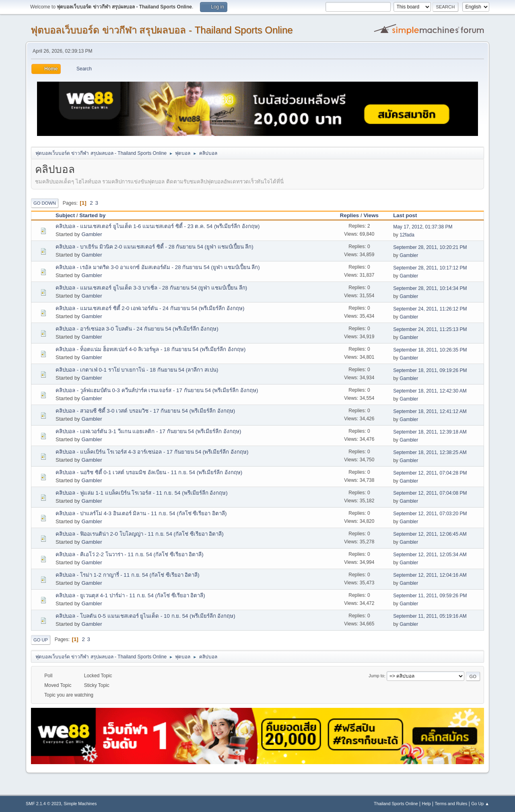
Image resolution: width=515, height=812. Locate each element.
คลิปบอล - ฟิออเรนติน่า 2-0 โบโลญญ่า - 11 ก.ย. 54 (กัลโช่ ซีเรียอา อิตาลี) (140, 534)
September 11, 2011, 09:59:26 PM (430, 596)
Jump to (376, 676)
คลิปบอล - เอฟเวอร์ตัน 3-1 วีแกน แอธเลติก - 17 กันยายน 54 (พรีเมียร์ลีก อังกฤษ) (148, 431)
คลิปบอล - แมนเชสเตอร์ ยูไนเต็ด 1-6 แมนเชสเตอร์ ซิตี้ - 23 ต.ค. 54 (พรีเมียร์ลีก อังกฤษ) (158, 226)
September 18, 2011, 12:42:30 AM (430, 391)
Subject (65, 215)
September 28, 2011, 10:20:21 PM (430, 247)
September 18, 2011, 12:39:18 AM (430, 432)
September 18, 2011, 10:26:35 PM (430, 350)
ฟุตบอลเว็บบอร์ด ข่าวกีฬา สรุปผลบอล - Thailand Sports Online (162, 30)
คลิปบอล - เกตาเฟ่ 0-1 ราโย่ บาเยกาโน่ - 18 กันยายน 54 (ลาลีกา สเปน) (137, 370)
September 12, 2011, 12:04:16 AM (430, 575)
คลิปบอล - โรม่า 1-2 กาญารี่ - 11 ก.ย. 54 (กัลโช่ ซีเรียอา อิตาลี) (128, 575)
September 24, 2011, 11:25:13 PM (430, 329)
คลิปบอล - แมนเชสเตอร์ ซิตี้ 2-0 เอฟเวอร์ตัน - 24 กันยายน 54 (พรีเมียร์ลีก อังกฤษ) (150, 308)
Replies (349, 215)
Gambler (92, 234)
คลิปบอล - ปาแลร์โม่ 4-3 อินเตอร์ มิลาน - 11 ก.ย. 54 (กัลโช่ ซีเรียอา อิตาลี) (141, 513)
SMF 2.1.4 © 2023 (43, 804)
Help (426, 804)
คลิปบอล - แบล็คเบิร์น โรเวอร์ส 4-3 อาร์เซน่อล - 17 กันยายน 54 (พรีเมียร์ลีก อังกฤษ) (152, 452)
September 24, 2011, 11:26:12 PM (430, 309)
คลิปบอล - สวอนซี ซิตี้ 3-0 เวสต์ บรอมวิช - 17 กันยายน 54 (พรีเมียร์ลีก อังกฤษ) (145, 411)
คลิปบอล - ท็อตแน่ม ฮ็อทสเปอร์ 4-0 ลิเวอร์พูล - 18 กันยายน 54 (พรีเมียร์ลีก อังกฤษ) (150, 349)
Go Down (45, 203)
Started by (92, 215)
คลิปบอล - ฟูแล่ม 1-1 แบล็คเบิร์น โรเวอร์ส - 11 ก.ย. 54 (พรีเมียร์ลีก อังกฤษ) (142, 493)
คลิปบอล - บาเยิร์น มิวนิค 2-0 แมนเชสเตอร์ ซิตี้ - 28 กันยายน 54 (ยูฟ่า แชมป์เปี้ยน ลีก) (154, 247)
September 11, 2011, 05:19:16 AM (430, 616)
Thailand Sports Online (396, 804)
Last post (409, 215)
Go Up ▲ (480, 804)
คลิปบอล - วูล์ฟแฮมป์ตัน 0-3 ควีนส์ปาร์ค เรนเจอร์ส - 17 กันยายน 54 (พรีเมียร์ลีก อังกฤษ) (157, 390)
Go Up (41, 640)
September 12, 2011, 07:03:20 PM (430, 514)
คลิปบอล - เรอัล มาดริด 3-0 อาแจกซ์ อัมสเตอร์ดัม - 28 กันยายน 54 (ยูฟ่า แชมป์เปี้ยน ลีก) (158, 267)
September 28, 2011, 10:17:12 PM (430, 268)
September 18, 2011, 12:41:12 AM (430, 411)
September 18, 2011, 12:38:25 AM (430, 452)
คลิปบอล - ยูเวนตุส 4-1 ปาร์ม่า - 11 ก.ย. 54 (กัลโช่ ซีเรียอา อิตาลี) (130, 595)
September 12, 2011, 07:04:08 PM (430, 493)
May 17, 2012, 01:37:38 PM (423, 227)
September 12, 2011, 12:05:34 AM (430, 555)
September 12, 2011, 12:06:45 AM (430, 534)
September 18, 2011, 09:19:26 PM (430, 370)
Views (371, 215)
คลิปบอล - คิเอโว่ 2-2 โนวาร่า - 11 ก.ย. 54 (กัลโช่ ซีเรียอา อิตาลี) (130, 554)
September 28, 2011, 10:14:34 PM (430, 288)
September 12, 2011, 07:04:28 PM (430, 473)
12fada (407, 235)
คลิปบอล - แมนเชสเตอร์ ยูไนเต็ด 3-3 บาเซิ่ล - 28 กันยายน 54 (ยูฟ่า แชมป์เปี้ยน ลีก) (151, 288)
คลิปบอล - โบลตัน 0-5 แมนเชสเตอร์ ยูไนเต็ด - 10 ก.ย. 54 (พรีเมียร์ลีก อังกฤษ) (145, 616)
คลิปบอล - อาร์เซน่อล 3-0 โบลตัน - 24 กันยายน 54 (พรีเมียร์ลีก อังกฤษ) (137, 329)
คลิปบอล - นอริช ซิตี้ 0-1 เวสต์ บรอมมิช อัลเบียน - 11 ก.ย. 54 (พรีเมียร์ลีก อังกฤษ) (149, 472)
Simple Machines (80, 804)
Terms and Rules (451, 804)
